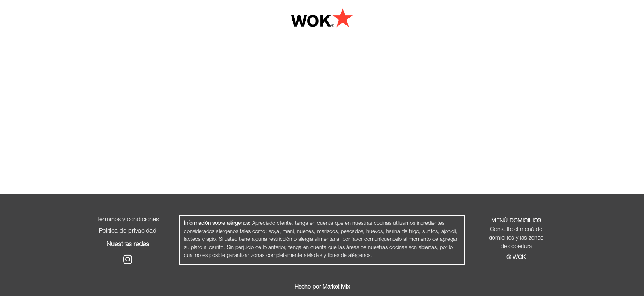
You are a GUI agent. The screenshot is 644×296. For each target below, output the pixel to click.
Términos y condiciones (128, 220)
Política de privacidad (128, 231)
